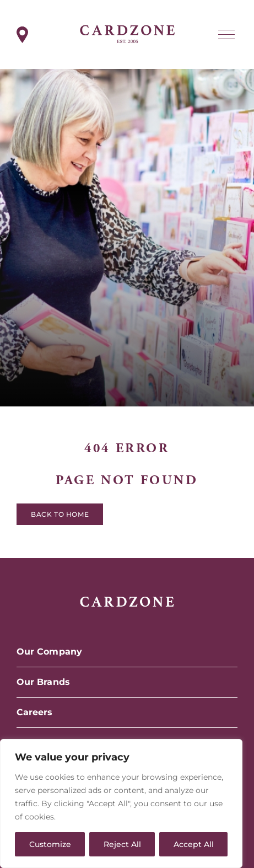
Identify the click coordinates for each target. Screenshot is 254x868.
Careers (35, 712)
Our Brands (43, 682)
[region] (121, 803)
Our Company (49, 652)
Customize (50, 844)
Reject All (122, 844)
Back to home (60, 516)
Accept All (194, 844)
